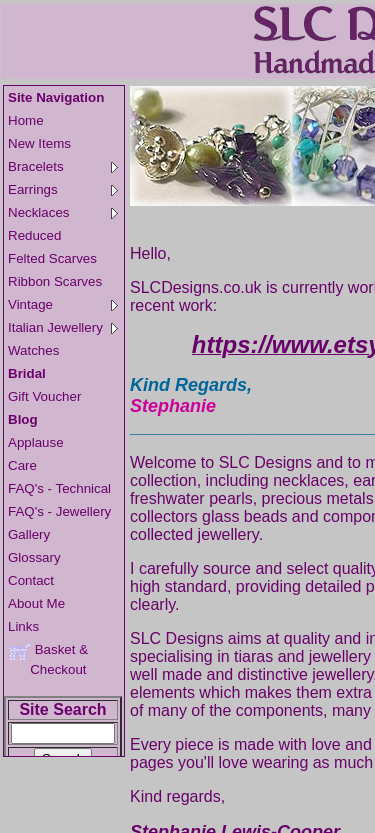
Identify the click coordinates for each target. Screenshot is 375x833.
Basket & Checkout (48, 659)
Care (22, 465)
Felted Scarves (52, 258)
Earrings (63, 189)
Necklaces (63, 212)
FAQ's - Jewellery (59, 511)
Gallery (29, 534)
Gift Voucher (44, 396)
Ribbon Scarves (55, 281)
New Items (39, 143)
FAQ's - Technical (59, 488)
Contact (31, 580)
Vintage (63, 304)
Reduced (34, 235)
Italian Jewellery (63, 327)
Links (23, 626)
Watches (33, 350)
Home (26, 120)
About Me (36, 603)
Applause (36, 442)
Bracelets (63, 166)
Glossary (34, 557)
